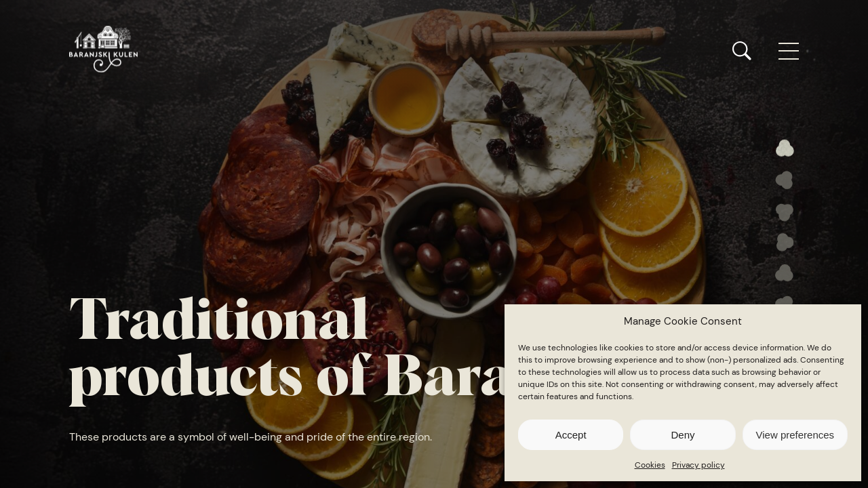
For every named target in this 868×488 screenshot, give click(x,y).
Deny (683, 435)
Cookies (650, 465)
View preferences (795, 435)
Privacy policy (698, 465)
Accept (571, 435)
